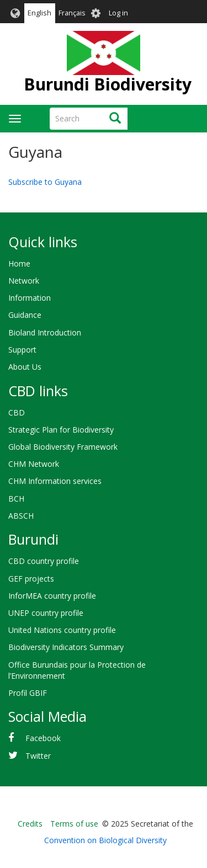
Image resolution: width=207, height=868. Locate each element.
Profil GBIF (28, 693)
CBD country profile (44, 561)
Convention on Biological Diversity (105, 840)
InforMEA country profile (52, 596)
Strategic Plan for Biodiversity (61, 430)
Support (22, 350)
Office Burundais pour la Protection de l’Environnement (77, 670)
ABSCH (21, 516)
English (39, 13)
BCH (16, 499)
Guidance (25, 315)
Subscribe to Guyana (45, 182)
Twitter (38, 756)
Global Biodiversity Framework (63, 447)
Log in (118, 13)
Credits (30, 824)
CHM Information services (55, 481)
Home (19, 263)
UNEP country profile (46, 613)
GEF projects (31, 579)
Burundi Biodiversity (108, 84)
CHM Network (34, 464)
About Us (25, 367)
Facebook (43, 738)
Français (72, 13)
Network (24, 281)
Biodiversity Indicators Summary (66, 647)
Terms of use (74, 824)
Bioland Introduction (45, 332)
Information (30, 298)
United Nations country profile (62, 630)
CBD (17, 412)
